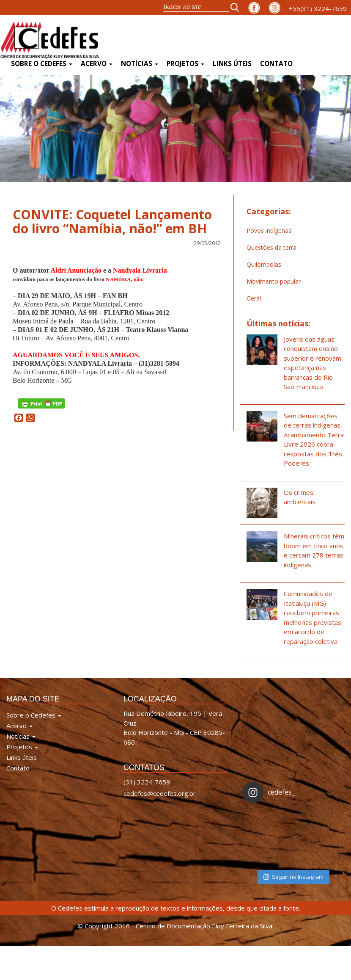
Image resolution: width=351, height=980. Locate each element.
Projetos (185, 64)
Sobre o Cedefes (42, 64)
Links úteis (232, 64)
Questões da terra (271, 247)
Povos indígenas (269, 231)
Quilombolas (264, 264)
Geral (254, 298)
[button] (237, 7)
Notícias (140, 64)
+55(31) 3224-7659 (318, 8)
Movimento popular (274, 281)
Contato (276, 64)
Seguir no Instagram (293, 877)
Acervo (97, 64)
